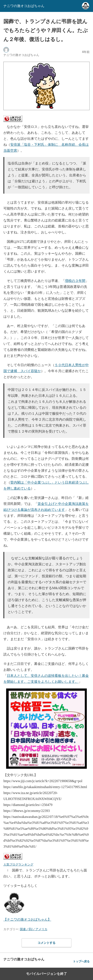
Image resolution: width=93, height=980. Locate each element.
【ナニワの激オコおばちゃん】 (27, 919)
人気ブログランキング (18, 864)
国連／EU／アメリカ (34, 929)
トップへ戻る (81, 961)
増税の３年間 (75, 281)
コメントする (46, 943)
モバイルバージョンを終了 (46, 974)
